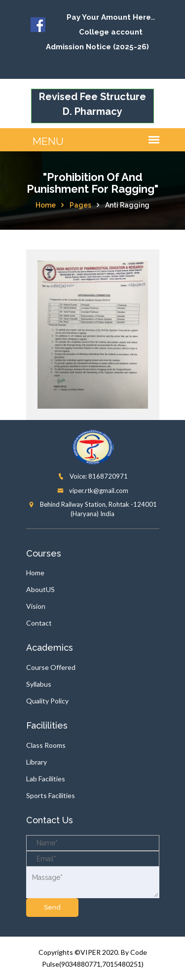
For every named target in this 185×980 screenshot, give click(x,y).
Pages (80, 205)
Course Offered (51, 667)
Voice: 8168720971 (93, 476)
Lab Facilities (46, 779)
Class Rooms (46, 745)
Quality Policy (47, 701)
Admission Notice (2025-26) (97, 47)
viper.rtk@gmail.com (93, 490)
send (52, 907)
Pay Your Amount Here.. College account (111, 25)
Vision (36, 606)
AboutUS (40, 589)
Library (37, 762)
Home (46, 205)
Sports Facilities (51, 795)
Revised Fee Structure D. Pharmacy (92, 104)
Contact (39, 623)
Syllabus (39, 684)
